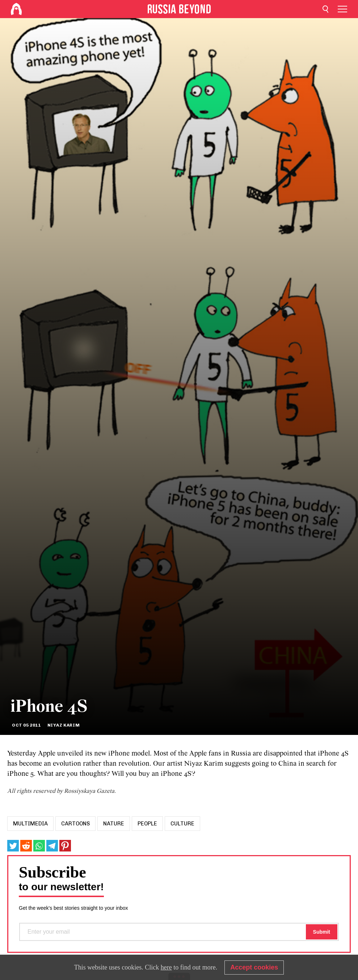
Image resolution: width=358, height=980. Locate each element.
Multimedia (30, 824)
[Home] (16, 9)
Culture (182, 824)
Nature (114, 824)
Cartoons (75, 824)
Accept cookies (254, 967)
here (166, 967)
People (147, 824)
